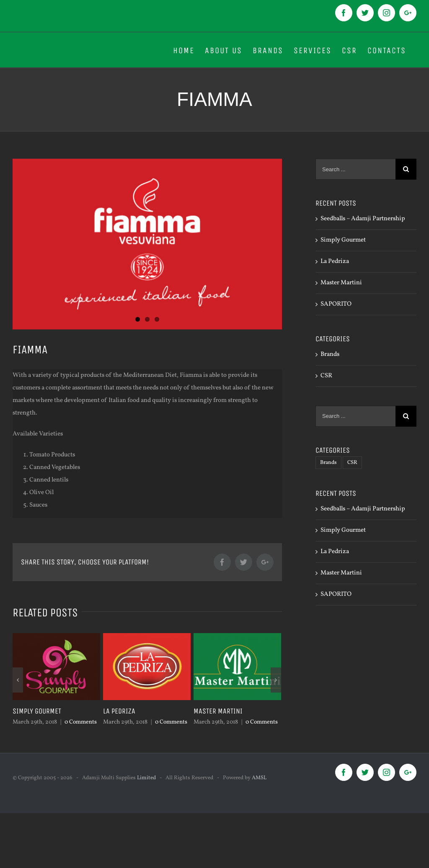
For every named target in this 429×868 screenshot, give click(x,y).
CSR (326, 376)
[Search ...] (355, 169)
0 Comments (81, 722)
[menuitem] (184, 50)
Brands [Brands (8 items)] (328, 463)
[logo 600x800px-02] (147, 244)
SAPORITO (336, 304)
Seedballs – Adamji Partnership (363, 219)
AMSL (259, 778)
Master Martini (218, 711)
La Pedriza (119, 711)
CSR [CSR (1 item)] (352, 463)
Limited (146, 778)
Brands (330, 354)
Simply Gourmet (37, 711)
